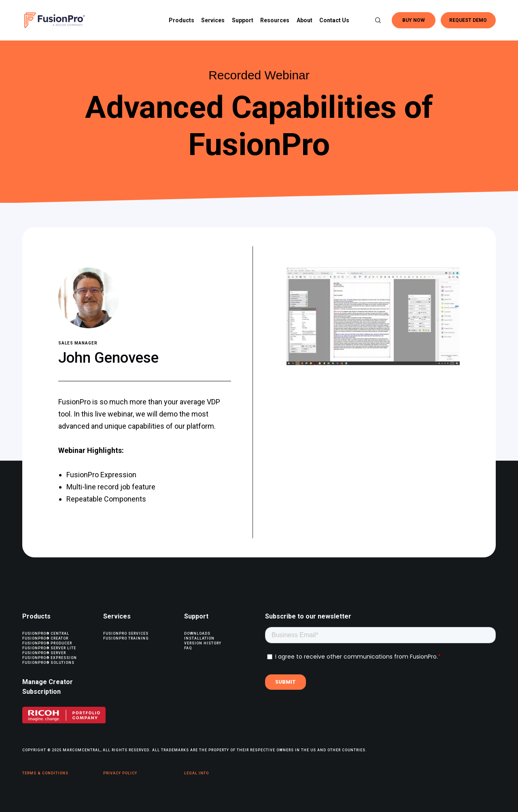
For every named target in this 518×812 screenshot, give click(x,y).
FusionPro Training (126, 638)
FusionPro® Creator (45, 638)
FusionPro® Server (44, 653)
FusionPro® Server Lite (49, 648)
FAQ (188, 648)
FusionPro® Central (46, 633)
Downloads (197, 633)
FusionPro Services (126, 633)
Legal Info (196, 773)
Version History (203, 643)
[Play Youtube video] (373, 316)
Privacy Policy (120, 773)
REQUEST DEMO (468, 20)
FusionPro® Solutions (48, 663)
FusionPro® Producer (47, 643)
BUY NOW (414, 20)
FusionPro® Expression (50, 658)
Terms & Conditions (45, 773)
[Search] (374, 20)
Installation (199, 638)
